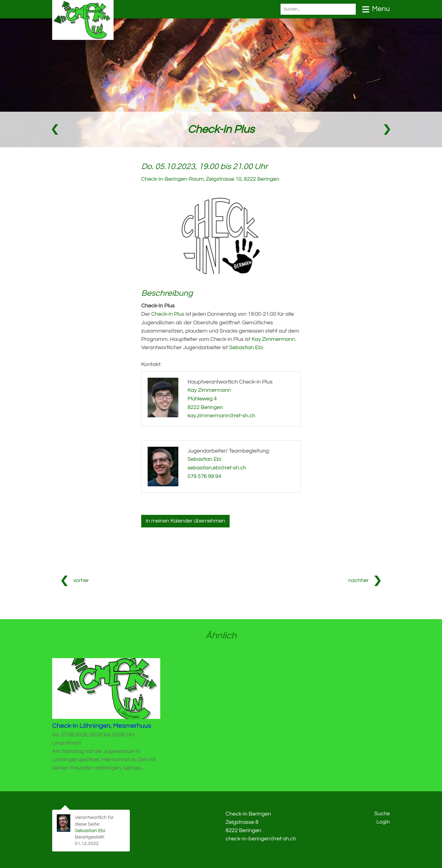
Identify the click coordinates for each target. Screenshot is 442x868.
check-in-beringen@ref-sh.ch (261, 837)
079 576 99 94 (205, 474)
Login (383, 821)
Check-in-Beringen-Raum (211, 179)
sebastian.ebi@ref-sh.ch (217, 466)
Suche (382, 812)
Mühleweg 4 (202, 397)
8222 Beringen (205, 406)
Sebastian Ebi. (246, 347)
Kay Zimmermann (274, 339)
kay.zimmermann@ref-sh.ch (222, 414)
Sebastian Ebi (205, 457)
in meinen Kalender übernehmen (186, 519)
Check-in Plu (167, 314)
